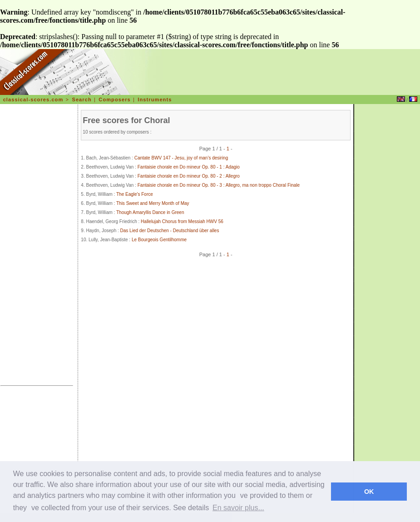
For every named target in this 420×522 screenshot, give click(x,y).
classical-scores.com (33, 99)
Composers (114, 99)
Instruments (155, 99)
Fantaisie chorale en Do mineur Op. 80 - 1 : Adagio (189, 167)
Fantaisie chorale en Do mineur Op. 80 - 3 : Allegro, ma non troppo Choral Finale (219, 185)
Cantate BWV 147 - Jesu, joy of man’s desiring (181, 158)
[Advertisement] (37, 246)
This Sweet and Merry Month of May (153, 203)
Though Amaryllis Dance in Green (150, 212)
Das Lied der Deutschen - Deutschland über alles (170, 231)
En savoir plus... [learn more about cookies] (238, 508)
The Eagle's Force (135, 194)
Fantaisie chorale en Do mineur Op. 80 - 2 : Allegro (189, 176)
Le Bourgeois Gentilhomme (159, 240)
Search (82, 99)
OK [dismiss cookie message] (369, 492)
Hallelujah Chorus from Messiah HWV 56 (182, 221)
